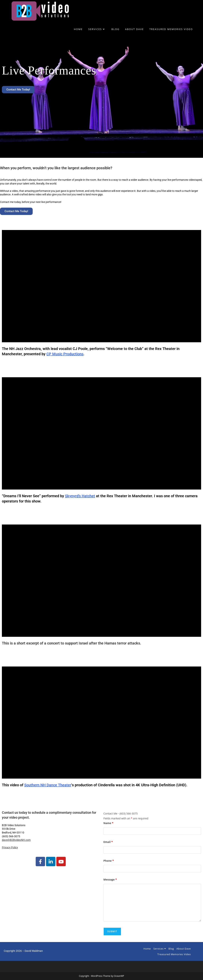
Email (108, 842)
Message (110, 879)
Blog (171, 949)
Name (108, 823)
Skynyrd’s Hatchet (80, 496)
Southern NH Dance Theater (48, 785)
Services (160, 949)
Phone (109, 861)
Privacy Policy (10, 847)
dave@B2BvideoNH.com (16, 840)
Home (147, 949)
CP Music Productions (65, 354)
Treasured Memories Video (174, 954)
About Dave (184, 949)
